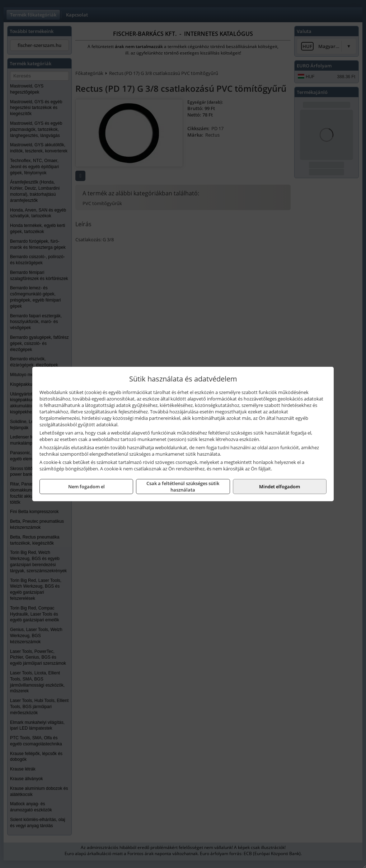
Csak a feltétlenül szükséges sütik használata (183, 487)
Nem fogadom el (86, 487)
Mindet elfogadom (280, 487)
